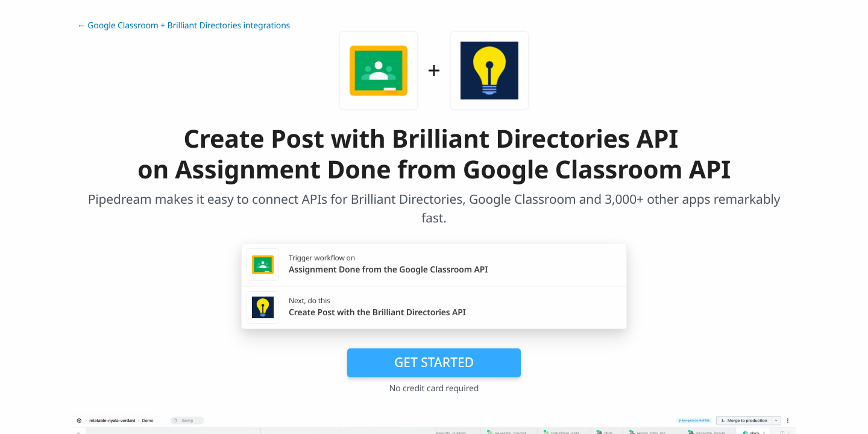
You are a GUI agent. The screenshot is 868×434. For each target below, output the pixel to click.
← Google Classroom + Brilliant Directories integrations (184, 26)
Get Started (434, 362)
